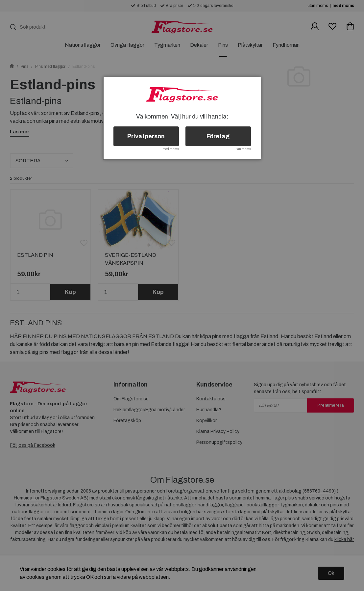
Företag (218, 136)
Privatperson (146, 136)
